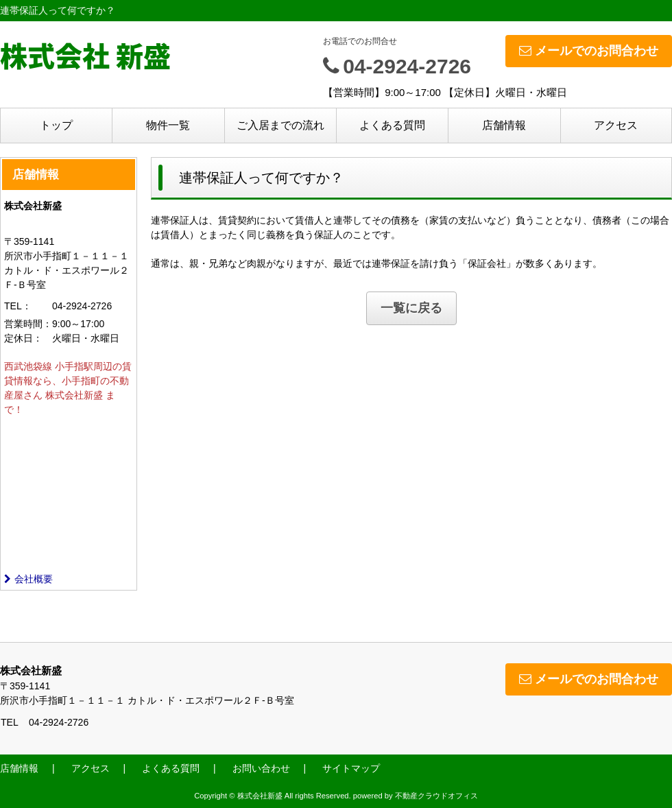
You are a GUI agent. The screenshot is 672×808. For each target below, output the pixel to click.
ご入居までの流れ (280, 125)
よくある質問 (392, 125)
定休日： (23, 338)
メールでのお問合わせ (589, 51)
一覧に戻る (411, 308)
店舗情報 (504, 125)
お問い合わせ (261, 768)
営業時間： (28, 324)
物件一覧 (168, 125)
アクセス (616, 125)
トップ (56, 125)
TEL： (18, 306)
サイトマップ (351, 768)
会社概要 (28, 579)
